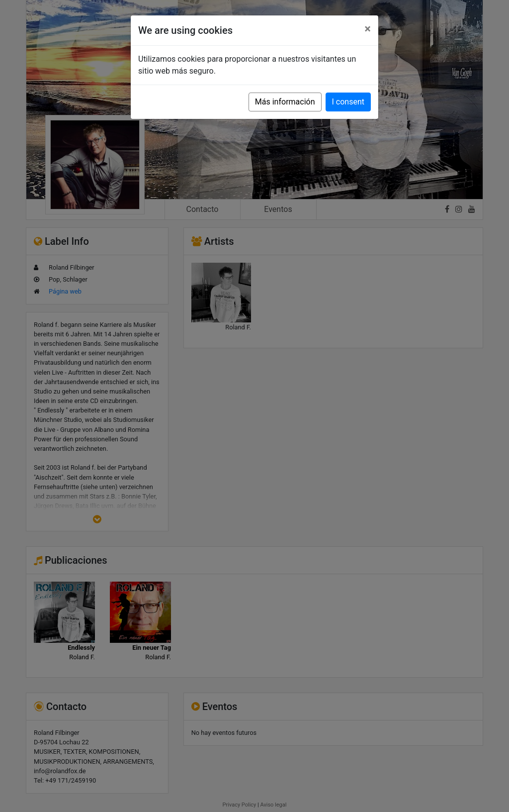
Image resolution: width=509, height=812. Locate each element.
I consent (348, 102)
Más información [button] (285, 102)
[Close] (368, 29)
